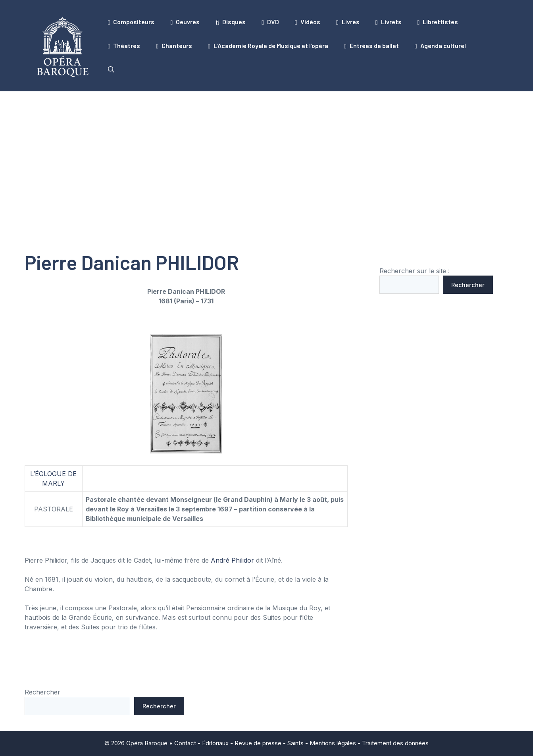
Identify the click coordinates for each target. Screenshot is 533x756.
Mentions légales (333, 743)
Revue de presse (258, 743)
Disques (231, 22)
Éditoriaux (215, 743)
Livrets (389, 22)
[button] (111, 69)
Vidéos (308, 22)
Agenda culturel (440, 46)
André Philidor (232, 560)
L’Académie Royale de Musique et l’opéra (268, 46)
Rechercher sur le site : (415, 271)
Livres (348, 22)
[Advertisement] (267, 151)
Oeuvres (185, 22)
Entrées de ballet (371, 46)
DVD (270, 22)
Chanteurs (174, 46)
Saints (295, 743)
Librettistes (438, 22)
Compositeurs (131, 22)
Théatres (124, 46)
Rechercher (468, 284)
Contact (185, 743)
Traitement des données (395, 743)
